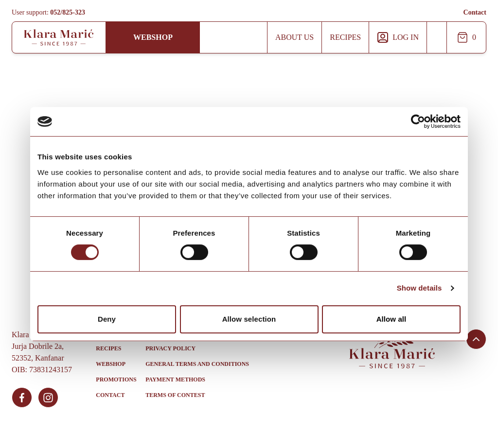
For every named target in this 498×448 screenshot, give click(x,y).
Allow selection (249, 319)
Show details (419, 288)
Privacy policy (170, 348)
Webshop (153, 37)
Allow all (391, 319)
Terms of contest (175, 395)
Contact (475, 12)
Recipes (345, 37)
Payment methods (175, 379)
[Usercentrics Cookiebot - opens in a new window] (418, 121)
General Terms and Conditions (197, 364)
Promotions (116, 379)
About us (294, 37)
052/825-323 (68, 12)
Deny (107, 319)
